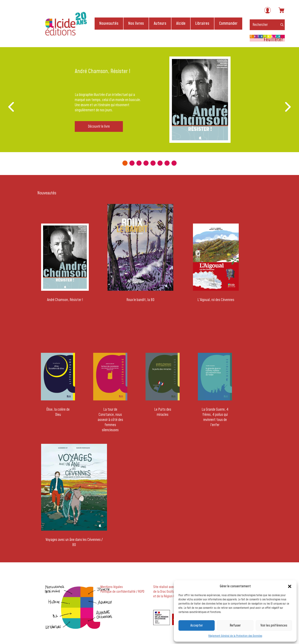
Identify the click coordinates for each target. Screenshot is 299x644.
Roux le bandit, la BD (140, 300)
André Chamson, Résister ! (65, 300)
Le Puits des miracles (163, 412)
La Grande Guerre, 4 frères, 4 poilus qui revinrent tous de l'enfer (215, 417)
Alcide (181, 23)
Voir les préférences (274, 625)
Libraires (202, 23)
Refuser (235, 625)
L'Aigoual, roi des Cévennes (216, 300)
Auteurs (160, 23)
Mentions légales (112, 587)
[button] (290, 586)
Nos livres (136, 23)
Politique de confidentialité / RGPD (122, 592)
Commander (228, 23)
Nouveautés (109, 23)
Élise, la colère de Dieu (58, 412)
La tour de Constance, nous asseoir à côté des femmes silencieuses (110, 420)
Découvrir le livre (99, 126)
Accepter (197, 625)
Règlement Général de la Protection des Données (235, 636)
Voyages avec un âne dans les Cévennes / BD (74, 542)
